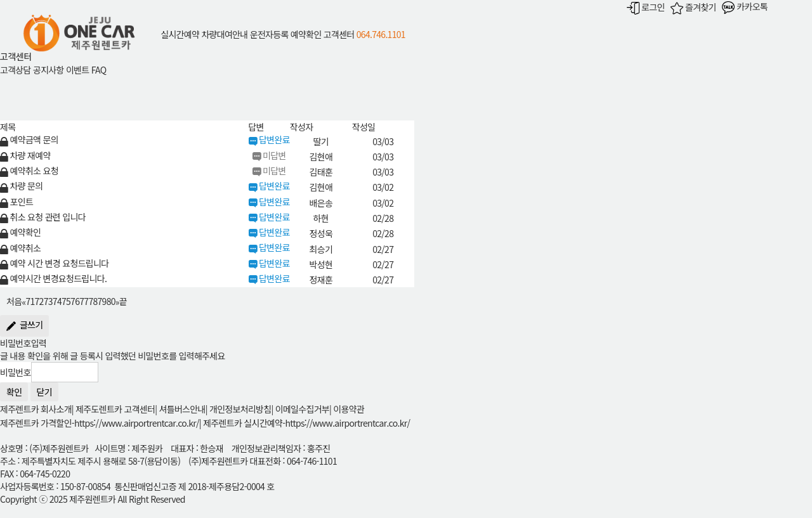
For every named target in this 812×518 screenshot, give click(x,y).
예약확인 (306, 34)
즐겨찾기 (693, 7)
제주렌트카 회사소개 (36, 409)
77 (84, 302)
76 (75, 302)
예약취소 (20, 248)
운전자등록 (269, 34)
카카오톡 (745, 6)
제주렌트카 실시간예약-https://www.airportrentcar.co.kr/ (306, 423)
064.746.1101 (381, 34)
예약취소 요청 (29, 171)
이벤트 (78, 70)
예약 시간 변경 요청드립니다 (54, 263)
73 (48, 302)
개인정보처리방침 (240, 409)
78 (93, 302)
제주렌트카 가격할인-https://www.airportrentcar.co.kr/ (100, 423)
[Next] (117, 301)
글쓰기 (24, 326)
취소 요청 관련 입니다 (43, 217)
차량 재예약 (25, 155)
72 (39, 302)
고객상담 (16, 70)
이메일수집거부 (302, 409)
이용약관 (349, 409)
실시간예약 (180, 34)
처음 (14, 302)
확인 (14, 392)
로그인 (646, 7)
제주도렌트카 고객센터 (115, 409)
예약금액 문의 (29, 139)
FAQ (99, 70)
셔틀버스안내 (182, 409)
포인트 (16, 202)
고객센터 (339, 34)
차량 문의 (21, 186)
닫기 (44, 392)
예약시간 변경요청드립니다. (53, 278)
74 (57, 302)
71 (30, 302)
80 (111, 302)
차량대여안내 (224, 34)
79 (102, 302)
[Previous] (23, 301)
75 (66, 302)
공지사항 (49, 70)
